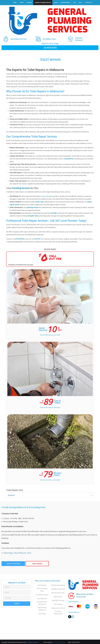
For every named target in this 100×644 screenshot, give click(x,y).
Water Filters (58, 596)
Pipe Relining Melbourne (42, 606)
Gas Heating (58, 604)
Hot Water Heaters (42, 592)
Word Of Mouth (20, 552)
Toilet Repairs (42, 585)
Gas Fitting (42, 611)
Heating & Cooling (58, 600)
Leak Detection (42, 596)
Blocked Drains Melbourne (42, 600)
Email (29, 552)
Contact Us (88, 3)
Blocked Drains (65, 3)
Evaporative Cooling (58, 607)
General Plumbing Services (43, 3)
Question (11, 495)
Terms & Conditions (59, 642)
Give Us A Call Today (13, 563)
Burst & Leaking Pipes (42, 588)
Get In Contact (37, 563)
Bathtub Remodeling (58, 585)
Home (15, 3)
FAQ (74, 3)
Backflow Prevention (58, 588)
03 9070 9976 (50, 48)
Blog (80, 3)
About (22, 3)
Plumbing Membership (58, 612)
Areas (56, 3)
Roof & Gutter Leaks (58, 592)
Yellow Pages (8, 552)
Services (29, 3)
